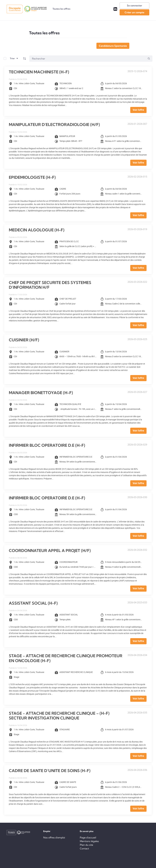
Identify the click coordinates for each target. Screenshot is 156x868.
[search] (149, 58)
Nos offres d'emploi (54, 837)
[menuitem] (61, 9)
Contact (84, 848)
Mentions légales (89, 841)
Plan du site (86, 845)
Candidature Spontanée (113, 46)
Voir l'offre (138, 110)
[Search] (87, 59)
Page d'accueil (88, 837)
